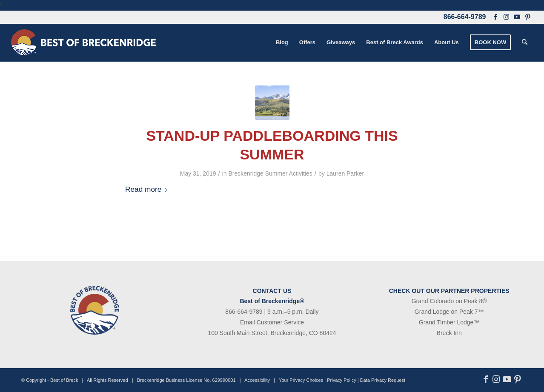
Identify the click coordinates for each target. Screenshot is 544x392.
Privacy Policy (341, 380)
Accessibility (257, 380)
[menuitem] (282, 43)
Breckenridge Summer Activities (271, 173)
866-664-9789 (465, 17)
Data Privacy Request (383, 380)
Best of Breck (64, 380)
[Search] (525, 43)
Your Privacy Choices (301, 380)
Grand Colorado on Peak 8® (449, 301)
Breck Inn (449, 333)
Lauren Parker (345, 173)
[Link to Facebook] (495, 17)
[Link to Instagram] (506, 17)
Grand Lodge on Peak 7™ (449, 312)
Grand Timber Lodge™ (449, 322)
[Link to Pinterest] (528, 17)
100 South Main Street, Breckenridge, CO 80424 (272, 333)
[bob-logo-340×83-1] (83, 43)
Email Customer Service (272, 322)
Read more (147, 189)
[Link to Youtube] (517, 17)
